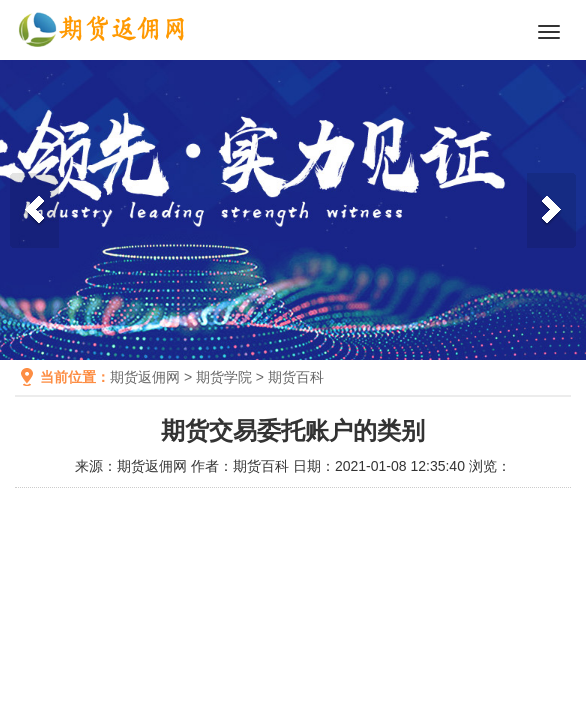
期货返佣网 (145, 377)
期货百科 (296, 377)
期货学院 (224, 377)
